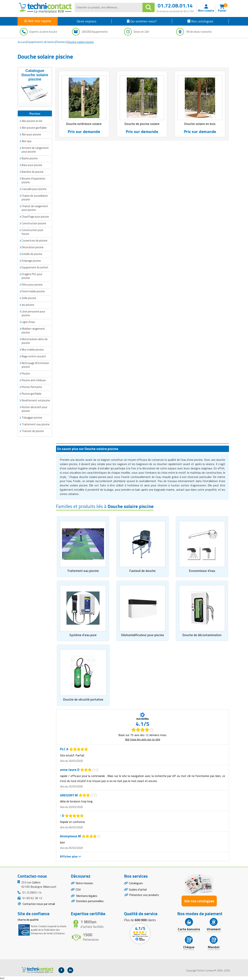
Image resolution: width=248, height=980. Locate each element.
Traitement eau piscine (83, 571)
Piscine (26, 373)
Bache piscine (30, 158)
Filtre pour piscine (32, 285)
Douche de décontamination (202, 635)
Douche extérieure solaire (84, 124)
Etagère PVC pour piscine (32, 276)
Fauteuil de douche (142, 571)
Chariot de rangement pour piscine (35, 208)
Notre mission (85, 883)
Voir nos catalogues (199, 901)
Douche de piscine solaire (142, 124)
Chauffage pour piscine (35, 217)
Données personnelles (90, 902)
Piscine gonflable (32, 394)
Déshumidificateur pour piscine (143, 635)
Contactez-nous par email (38, 904)
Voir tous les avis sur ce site (143, 739)
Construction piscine (34, 223)
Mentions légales (87, 896)
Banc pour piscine (32, 165)
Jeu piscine (28, 305)
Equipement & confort (35, 267)
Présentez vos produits (144, 895)
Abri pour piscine (31, 134)
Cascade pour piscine (34, 189)
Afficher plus (71, 856)
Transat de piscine (33, 431)
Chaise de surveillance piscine (35, 198)
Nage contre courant (34, 356)
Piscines (61, 42)
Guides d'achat (138, 890)
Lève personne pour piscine (33, 313)
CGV (78, 890)
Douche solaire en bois (200, 124)
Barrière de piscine (33, 172)
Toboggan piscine (32, 418)
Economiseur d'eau (202, 571)
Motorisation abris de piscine (35, 341)
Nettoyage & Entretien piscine (35, 365)
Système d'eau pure (83, 635)
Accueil (22, 42)
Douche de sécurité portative (83, 700)
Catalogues (136, 883)
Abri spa (27, 141)
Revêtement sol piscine (36, 400)
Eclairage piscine (31, 261)
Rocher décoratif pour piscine (35, 409)
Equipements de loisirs (41, 42)
